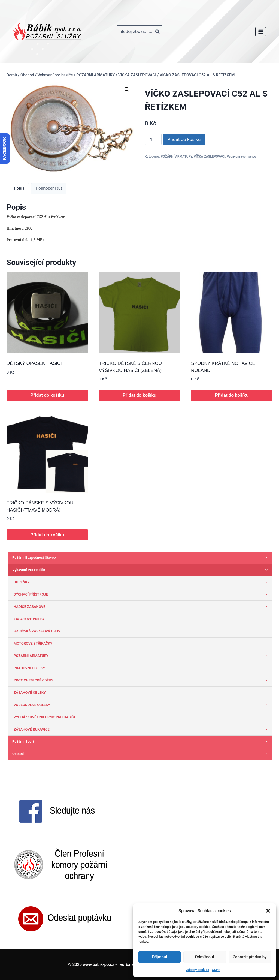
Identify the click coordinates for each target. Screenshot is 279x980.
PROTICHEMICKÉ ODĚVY (142, 680)
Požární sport (141, 742)
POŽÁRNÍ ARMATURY (176, 157)
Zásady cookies (198, 970)
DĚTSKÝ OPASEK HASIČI (34, 363)
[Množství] (153, 139)
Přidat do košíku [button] (47, 395)
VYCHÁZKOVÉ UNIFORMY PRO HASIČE (45, 717)
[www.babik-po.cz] (47, 32)
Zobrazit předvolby (250, 957)
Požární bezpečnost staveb (141, 558)
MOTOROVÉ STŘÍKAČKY (33, 643)
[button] (268, 911)
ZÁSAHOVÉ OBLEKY (30, 692)
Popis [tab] (19, 188)
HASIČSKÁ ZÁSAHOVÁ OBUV (37, 631)
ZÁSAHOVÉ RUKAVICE (142, 729)
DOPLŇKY (142, 582)
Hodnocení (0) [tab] (49, 188)
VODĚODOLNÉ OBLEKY (142, 705)
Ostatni (141, 754)
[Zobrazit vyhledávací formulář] (139, 32)
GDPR (216, 970)
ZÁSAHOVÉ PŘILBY (29, 619)
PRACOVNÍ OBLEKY (29, 668)
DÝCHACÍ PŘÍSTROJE (142, 594)
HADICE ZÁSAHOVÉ (142, 607)
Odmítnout (205, 957)
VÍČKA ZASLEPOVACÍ (209, 157)
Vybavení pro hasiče (241, 157)
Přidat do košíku (184, 139)
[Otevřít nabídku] (261, 31)
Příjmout (160, 957)
